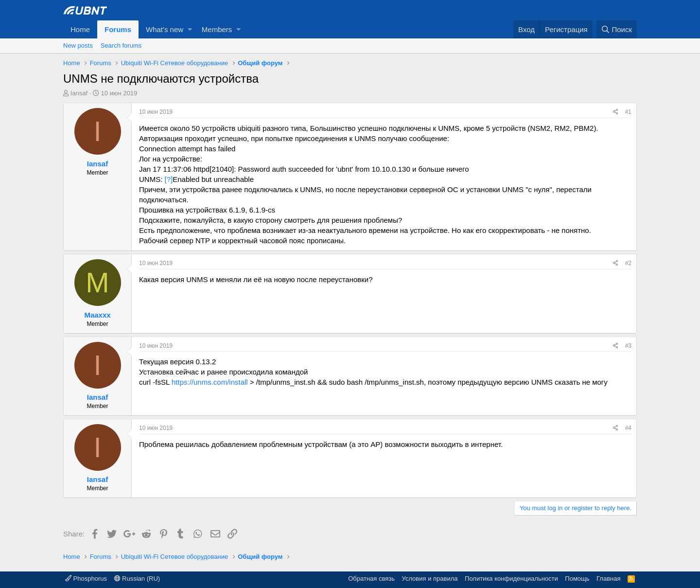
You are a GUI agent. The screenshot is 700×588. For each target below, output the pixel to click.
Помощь (577, 579)
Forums (118, 29)
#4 (628, 428)
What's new (165, 29)
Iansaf (79, 93)
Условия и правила (430, 579)
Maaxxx (97, 315)
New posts (78, 45)
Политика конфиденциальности (511, 579)
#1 (628, 112)
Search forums (121, 45)
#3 (628, 346)
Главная (608, 579)
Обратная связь (371, 579)
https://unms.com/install (210, 382)
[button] (190, 29)
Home (80, 29)
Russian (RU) (137, 579)
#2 (628, 263)
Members (217, 29)
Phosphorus (86, 579)
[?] (169, 179)
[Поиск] (616, 29)
